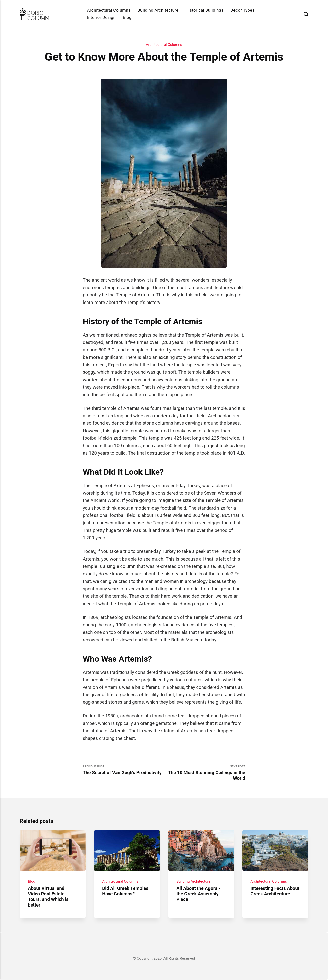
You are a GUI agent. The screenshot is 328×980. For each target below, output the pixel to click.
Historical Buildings (205, 10)
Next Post (205, 773)
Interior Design (102, 18)
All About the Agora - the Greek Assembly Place (198, 894)
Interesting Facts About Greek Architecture (275, 891)
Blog (127, 18)
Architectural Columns (109, 10)
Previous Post (123, 770)
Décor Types (242, 10)
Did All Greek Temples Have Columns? (125, 891)
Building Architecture (158, 10)
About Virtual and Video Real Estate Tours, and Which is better (48, 897)
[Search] (306, 14)
